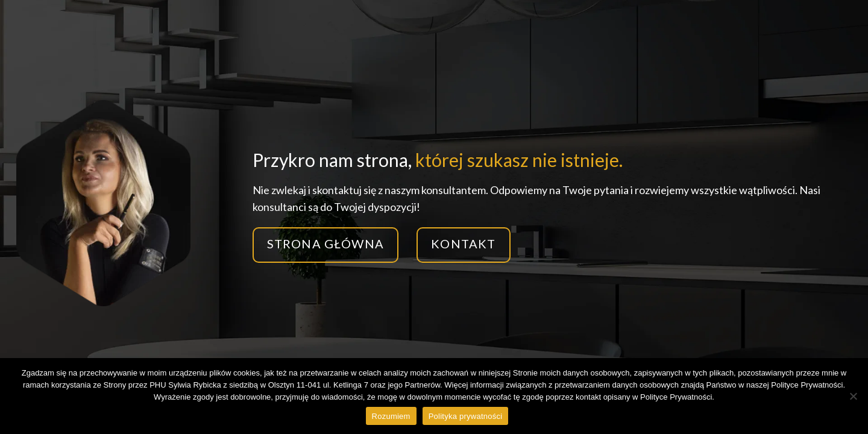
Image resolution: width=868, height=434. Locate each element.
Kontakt (463, 244)
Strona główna (326, 244)
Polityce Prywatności (676, 397)
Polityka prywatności (466, 416)
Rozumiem (391, 416)
